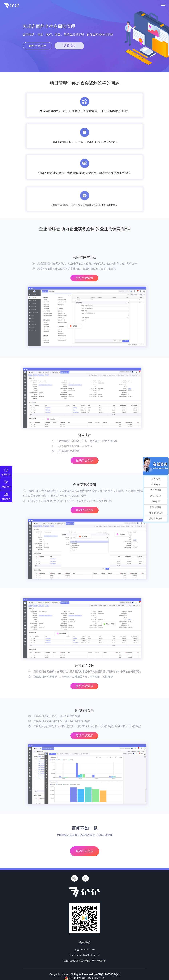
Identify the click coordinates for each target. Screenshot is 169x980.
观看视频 (69, 46)
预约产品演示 (38, 46)
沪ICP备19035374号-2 (107, 974)
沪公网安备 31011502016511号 (84, 978)
